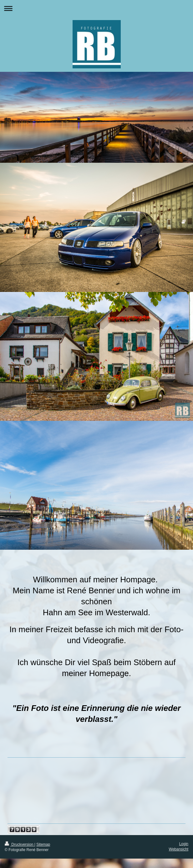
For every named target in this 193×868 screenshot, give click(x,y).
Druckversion (20, 844)
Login (184, 844)
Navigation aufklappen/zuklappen (96, 8)
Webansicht (179, 849)
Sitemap (43, 844)
